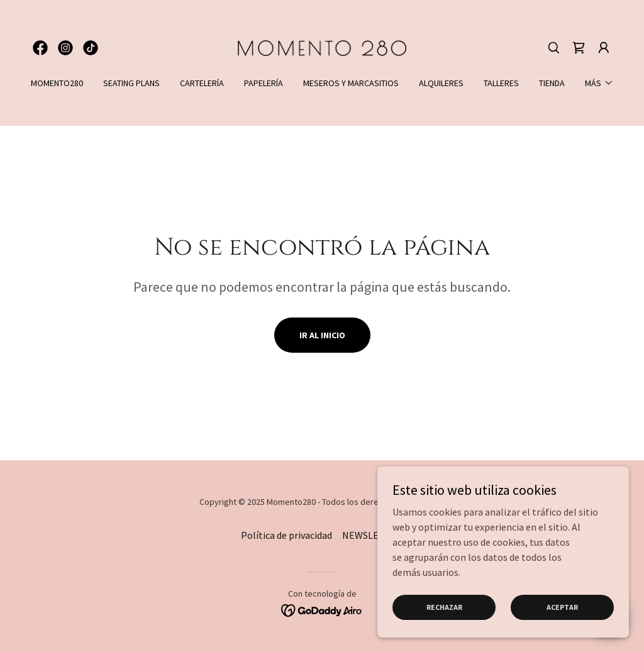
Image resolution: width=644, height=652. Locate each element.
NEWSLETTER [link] (373, 535)
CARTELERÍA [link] (202, 83)
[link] (40, 48)
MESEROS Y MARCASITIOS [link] (351, 83)
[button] (604, 48)
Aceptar (562, 607)
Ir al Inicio (322, 335)
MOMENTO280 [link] (57, 83)
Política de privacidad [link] (286, 535)
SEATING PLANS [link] (131, 83)
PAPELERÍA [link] (264, 83)
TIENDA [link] (552, 83)
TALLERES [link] (501, 83)
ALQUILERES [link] (441, 83)
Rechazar (444, 607)
